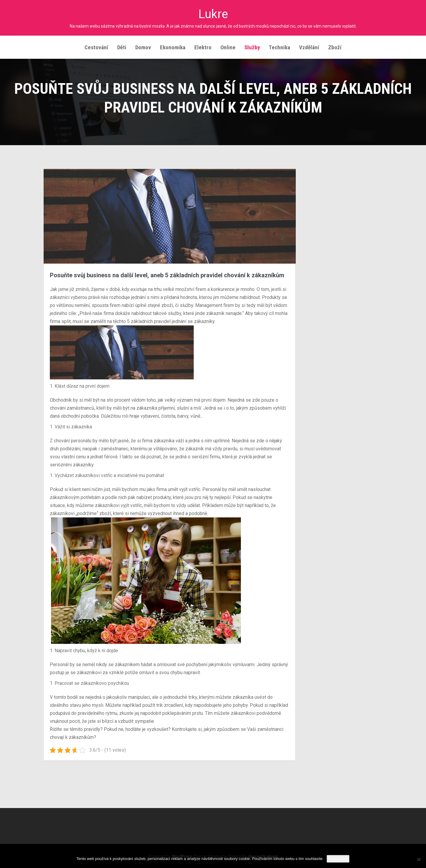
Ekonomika (173, 46)
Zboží (335, 46)
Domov (143, 46)
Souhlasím (338, 859)
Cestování (96, 46)
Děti (122, 46)
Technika (279, 46)
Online (228, 46)
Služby (252, 46)
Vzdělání (309, 46)
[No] (419, 859)
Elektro (203, 46)
